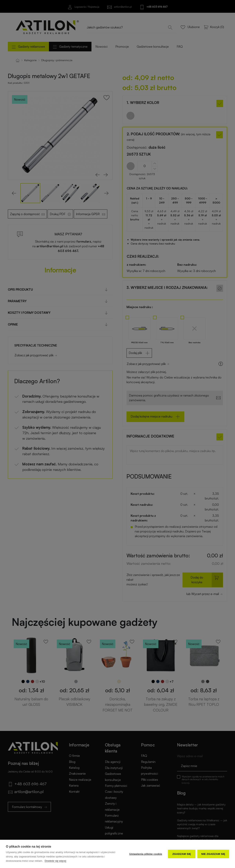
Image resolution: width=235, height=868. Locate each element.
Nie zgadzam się (213, 854)
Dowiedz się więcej (55, 861)
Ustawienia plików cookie (146, 854)
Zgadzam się (182, 854)
